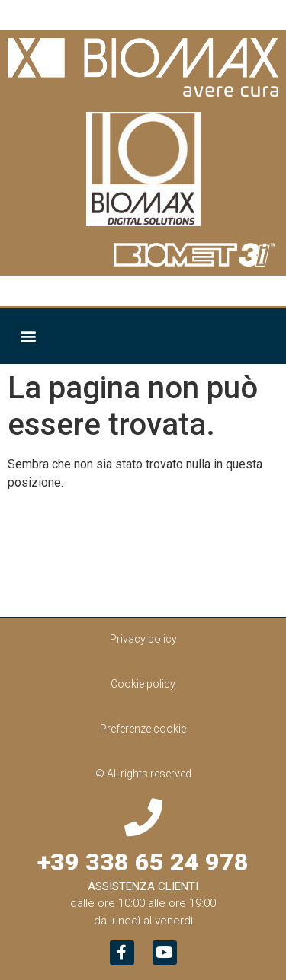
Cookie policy (143, 684)
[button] (28, 336)
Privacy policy (143, 639)
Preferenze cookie (143, 729)
